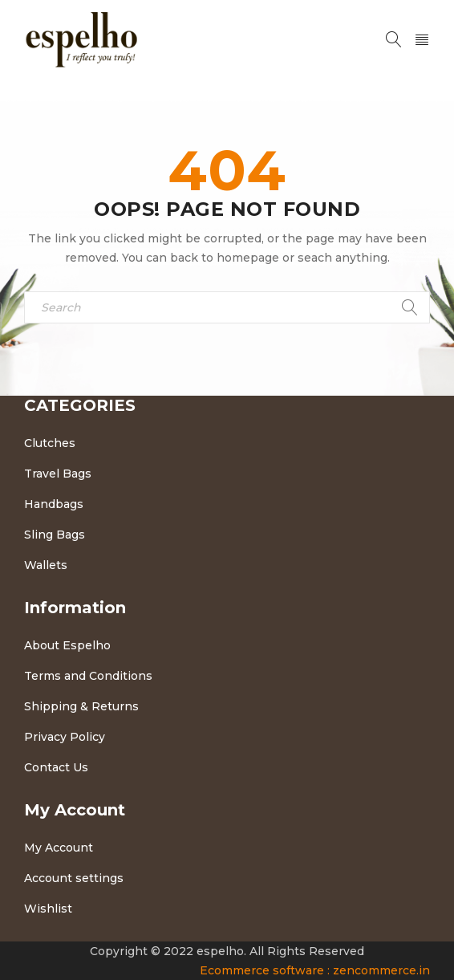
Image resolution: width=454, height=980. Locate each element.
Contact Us (56, 767)
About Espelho (67, 645)
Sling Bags (55, 535)
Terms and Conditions (88, 676)
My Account (59, 848)
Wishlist (48, 909)
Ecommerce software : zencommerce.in (315, 970)
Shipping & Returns (81, 706)
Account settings (74, 878)
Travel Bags (58, 474)
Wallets (46, 565)
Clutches (50, 443)
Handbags (54, 504)
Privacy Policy (65, 737)
